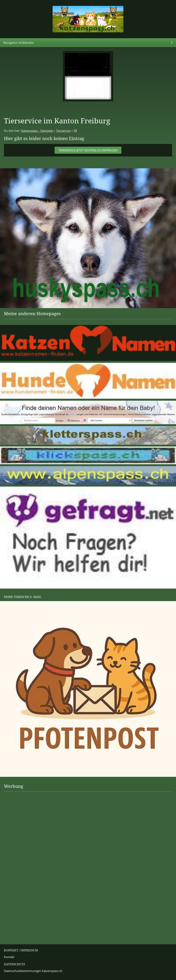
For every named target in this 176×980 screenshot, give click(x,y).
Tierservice (63, 131)
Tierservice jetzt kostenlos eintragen (88, 150)
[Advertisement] (20, 806)
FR (75, 131)
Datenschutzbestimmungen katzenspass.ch (33, 971)
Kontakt (9, 957)
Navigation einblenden (18, 43)
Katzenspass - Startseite (37, 131)
